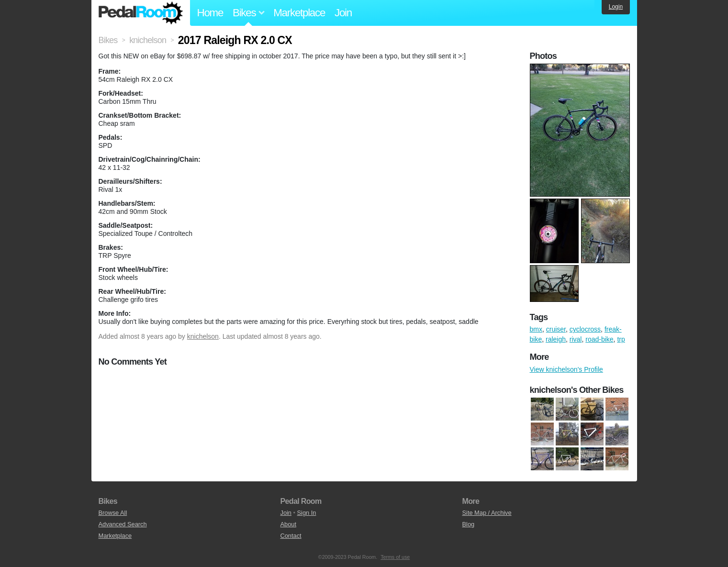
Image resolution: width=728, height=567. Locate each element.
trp (621, 339)
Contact (291, 536)
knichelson (203, 336)
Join (343, 13)
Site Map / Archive (487, 513)
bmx (536, 329)
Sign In (307, 513)
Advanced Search (123, 524)
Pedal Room (141, 13)
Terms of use (395, 557)
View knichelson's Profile (566, 369)
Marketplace (299, 13)
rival (576, 339)
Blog (469, 524)
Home (210, 13)
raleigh (556, 339)
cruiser (556, 329)
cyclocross (585, 329)
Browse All (113, 513)
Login (616, 7)
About (288, 524)
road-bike (599, 339)
